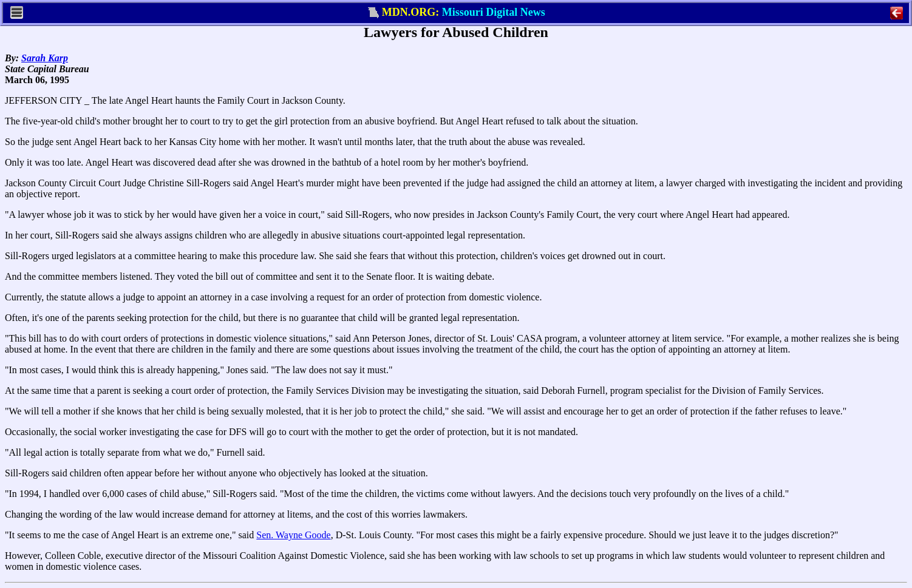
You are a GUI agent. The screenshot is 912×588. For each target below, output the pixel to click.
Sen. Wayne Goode (293, 535)
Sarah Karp (45, 58)
